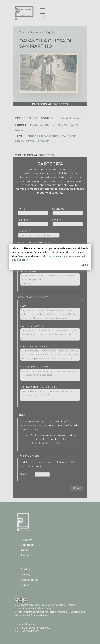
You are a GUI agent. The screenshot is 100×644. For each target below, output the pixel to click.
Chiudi (85, 265)
